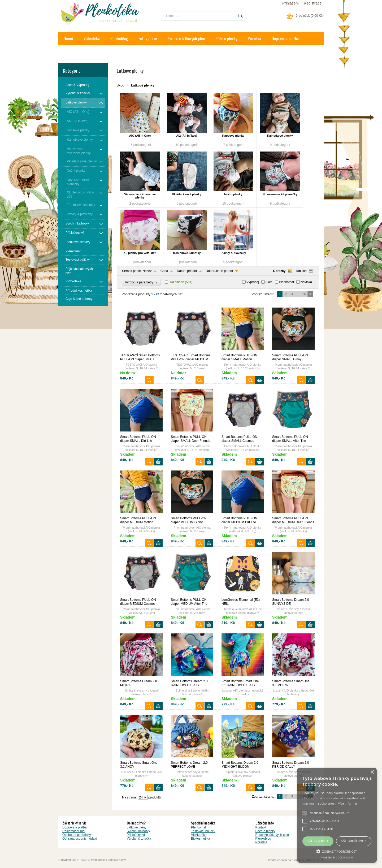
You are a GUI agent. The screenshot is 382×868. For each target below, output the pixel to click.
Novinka (306, 282)
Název (147, 271)
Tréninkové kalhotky (187, 253)
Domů (68, 38)
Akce (269, 282)
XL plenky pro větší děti (140, 253)
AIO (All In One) (140, 136)
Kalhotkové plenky (280, 136)
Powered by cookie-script (337, 858)
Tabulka (301, 271)
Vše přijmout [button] (318, 841)
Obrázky (279, 271)
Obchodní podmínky (77, 835)
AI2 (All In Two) (187, 136)
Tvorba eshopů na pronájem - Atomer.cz (296, 860)
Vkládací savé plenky (186, 194)
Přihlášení (290, 3)
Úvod (120, 85)
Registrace (313, 3)
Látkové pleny (137, 827)
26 (304, 294)
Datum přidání (187, 271)
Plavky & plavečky (233, 253)
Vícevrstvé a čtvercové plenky (140, 196)
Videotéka (92, 38)
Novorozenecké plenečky (280, 194)
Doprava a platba (285, 38)
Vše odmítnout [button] (354, 841)
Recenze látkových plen (186, 38)
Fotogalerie (148, 38)
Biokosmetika (200, 839)
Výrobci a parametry (141, 282)
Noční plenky (233, 194)
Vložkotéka (199, 835)
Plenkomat (287, 282)
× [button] (372, 772)
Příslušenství (136, 835)
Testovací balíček (203, 831)
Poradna (254, 38)
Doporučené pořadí (220, 271)
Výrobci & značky (139, 839)
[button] (337, 851)
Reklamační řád (73, 831)
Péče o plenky (226, 38)
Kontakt (70, 52)
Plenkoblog (119, 38)
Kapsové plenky (233, 136)
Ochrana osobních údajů (80, 839)
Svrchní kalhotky (138, 831)
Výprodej (253, 282)
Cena (164, 271)
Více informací (348, 803)
